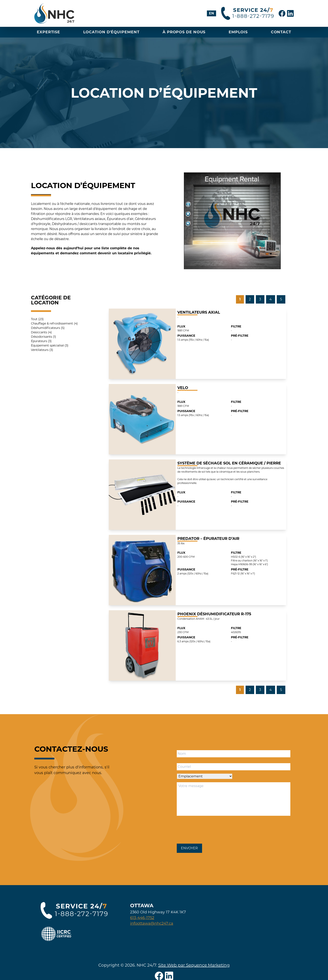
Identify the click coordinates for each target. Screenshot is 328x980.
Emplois (238, 32)
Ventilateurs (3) (42, 350)
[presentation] (209, 829)
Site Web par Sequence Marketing (194, 965)
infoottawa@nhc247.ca (152, 923)
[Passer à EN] (211, 13)
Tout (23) (37, 319)
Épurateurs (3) (41, 341)
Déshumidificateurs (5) (48, 328)
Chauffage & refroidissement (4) (54, 323)
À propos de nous (184, 32)
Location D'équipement (111, 32)
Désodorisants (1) (44, 337)
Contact (281, 32)
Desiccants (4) (41, 332)
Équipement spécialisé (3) (50, 345)
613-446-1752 (142, 918)
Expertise (48, 32)
